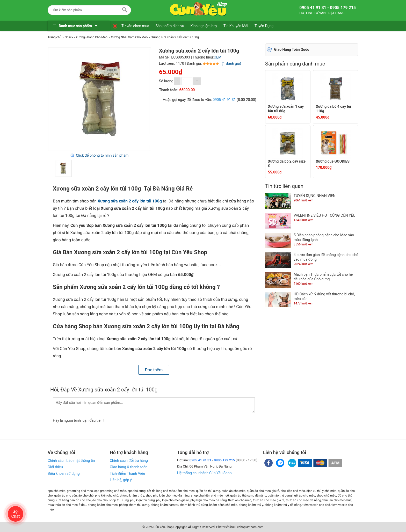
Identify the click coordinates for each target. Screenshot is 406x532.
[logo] (198, 9)
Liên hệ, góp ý (121, 480)
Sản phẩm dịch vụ (170, 26)
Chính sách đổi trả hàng (129, 461)
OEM (218, 57)
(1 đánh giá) (231, 63)
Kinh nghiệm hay (204, 26)
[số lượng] (187, 81)
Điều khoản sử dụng (64, 473)
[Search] (124, 9)
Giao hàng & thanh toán (129, 467)
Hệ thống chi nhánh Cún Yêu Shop (204, 473)
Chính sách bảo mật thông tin (71, 461)
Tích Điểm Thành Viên (127, 473)
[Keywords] (84, 10)
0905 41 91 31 (224, 100)
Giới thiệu (55, 467)
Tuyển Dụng (264, 26)
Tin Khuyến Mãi (236, 26)
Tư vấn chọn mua (135, 26)
